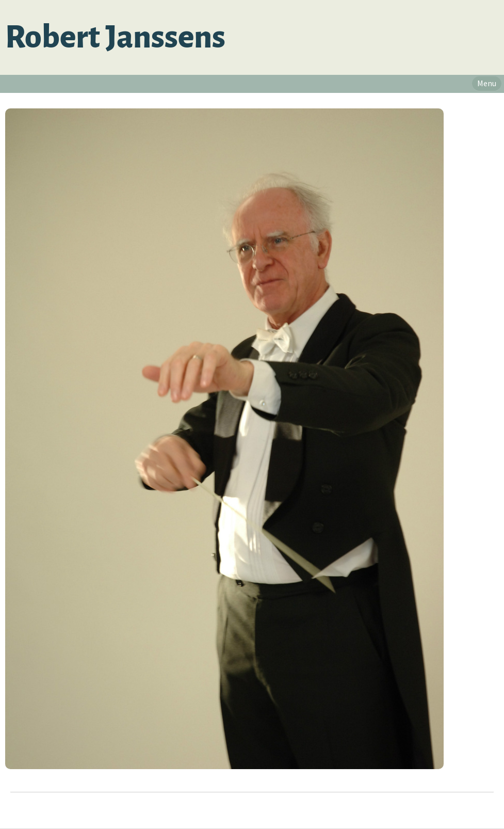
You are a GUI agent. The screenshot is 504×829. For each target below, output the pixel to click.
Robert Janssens (115, 37)
